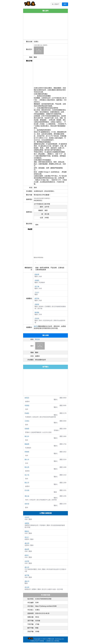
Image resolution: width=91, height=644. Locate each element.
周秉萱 (37, 304)
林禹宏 (27, 398)
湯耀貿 (27, 523)
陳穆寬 (27, 444)
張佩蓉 (27, 429)
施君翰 (36, 326)
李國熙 (37, 280)
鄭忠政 (37, 339)
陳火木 (27, 460)
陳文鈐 (27, 436)
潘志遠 (27, 496)
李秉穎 (27, 406)
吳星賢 (27, 561)
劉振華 (37, 274)
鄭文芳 (27, 483)
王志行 (37, 292)
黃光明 (27, 587)
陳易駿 (37, 312)
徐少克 (27, 475)
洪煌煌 (37, 318)
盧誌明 (27, 543)
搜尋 (65, 4)
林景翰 (37, 298)
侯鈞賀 (27, 504)
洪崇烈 (27, 517)
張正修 (37, 286)
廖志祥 (27, 567)
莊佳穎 (27, 490)
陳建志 (27, 531)
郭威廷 (27, 413)
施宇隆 (27, 575)
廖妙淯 (27, 581)
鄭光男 (27, 467)
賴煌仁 (27, 555)
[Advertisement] (45, 26)
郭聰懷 (27, 452)
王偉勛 (27, 421)
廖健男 (27, 549)
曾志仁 (27, 537)
